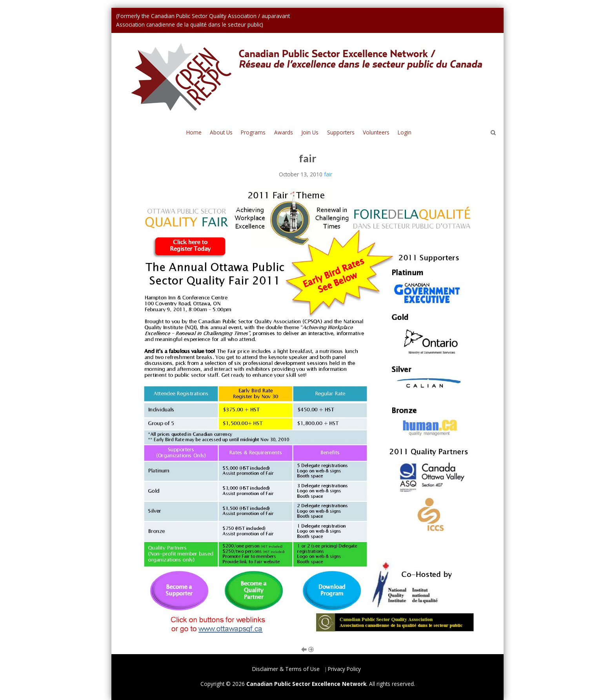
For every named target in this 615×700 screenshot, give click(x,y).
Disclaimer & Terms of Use (286, 669)
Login (405, 132)
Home (194, 132)
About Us (221, 132)
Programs (253, 132)
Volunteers (376, 132)
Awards (284, 132)
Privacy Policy (344, 669)
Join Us (310, 132)
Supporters (341, 132)
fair (328, 174)
